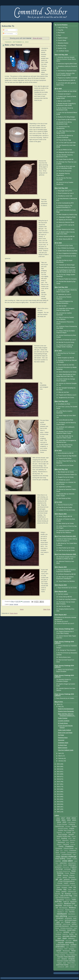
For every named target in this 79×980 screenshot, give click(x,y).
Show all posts (37, 38)
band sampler (63, 834)
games (65, 877)
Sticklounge (60, 940)
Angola (72, 828)
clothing (66, 851)
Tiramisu (72, 953)
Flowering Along (63, 738)
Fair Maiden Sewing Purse (63, 871)
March (60, 756)
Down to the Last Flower (65, 733)
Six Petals (61, 735)
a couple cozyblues (64, 721)
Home (22, 609)
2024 (58, 767)
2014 (58, 792)
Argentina (59, 833)
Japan (70, 890)
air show (68, 827)
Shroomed (61, 740)
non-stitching (61, 916)
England (73, 867)
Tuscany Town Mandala (66, 957)
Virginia (59, 963)
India (70, 887)
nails (66, 912)
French (59, 877)
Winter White (71, 963)
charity (61, 846)
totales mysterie (60, 955)
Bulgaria (59, 844)
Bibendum (65, 840)
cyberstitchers (72, 863)
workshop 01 (73, 965)
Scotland (58, 934)
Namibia (72, 912)
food (59, 875)
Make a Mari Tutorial (13, 45)
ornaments (68, 918)
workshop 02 (61, 967)
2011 (58, 799)
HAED (66, 883)
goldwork (67, 879)
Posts (5, 30)
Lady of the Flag (66, 896)
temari (11, 604)
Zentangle (72, 967)
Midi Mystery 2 (68, 906)
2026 (58, 704)
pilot (62, 922)
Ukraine (64, 959)
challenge (73, 844)
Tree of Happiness (72, 955)
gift (57, 879)
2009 (58, 804)
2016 (58, 787)
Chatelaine (69, 846)
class (61, 851)
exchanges (67, 869)
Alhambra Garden (63, 829)
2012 (58, 797)
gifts (61, 879)
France (72, 875)
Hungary (64, 887)
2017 (58, 784)
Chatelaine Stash (63, 743)
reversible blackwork (62, 926)
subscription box (63, 945)
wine (65, 963)
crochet (58, 861)
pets (58, 922)
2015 (58, 789)
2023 (58, 769)
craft (74, 855)
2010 (58, 802)
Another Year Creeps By (66, 830)
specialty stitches (69, 936)
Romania (62, 930)
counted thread (66, 854)
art (64, 833)
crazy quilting (60, 859)
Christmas (59, 848)
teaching (72, 949)
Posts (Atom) (14, 613)
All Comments (8, 34)
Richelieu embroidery (66, 928)
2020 (58, 777)
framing (65, 875)
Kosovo (68, 894)
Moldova (72, 908)
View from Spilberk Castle (66, 750)
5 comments (26, 602)
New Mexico (72, 914)
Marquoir (73, 902)
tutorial (16, 604)
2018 (58, 782)
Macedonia (60, 900)
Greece (74, 879)
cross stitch (67, 861)
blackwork (61, 842)
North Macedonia (72, 916)
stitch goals (69, 941)
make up (66, 902)
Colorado (63, 853)
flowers (73, 873)
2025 (58, 764)
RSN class (59, 932)
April (60, 753)
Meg (13, 602)
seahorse (65, 934)
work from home (62, 965)
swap (67, 947)
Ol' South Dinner (63, 723)
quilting (74, 924)
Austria (69, 832)
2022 (58, 772)
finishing (60, 873)
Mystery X (61, 912)
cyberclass (63, 863)
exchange (59, 869)
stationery (71, 938)
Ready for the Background (66, 709)
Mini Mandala (63, 908)
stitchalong (69, 943)
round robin (71, 930)
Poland (68, 922)
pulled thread (67, 924)
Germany (72, 877)
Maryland (60, 904)
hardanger (73, 885)
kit (63, 894)
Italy (65, 889)
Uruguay (71, 959)
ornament (60, 918)
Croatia (75, 859)
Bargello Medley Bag (63, 836)
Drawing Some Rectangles (66, 711)
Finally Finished (63, 718)
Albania (74, 826)
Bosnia (72, 842)
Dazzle (65, 865)
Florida (67, 873)
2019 (58, 779)
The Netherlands (62, 953)
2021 (58, 774)
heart (58, 887)
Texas (73, 951)
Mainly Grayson (63, 748)
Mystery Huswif (70, 910)
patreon (61, 920)
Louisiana (73, 898)
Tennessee (66, 951)
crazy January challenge (66, 857)
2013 (58, 794)
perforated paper (71, 920)
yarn (67, 967)
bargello (71, 834)
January (61, 761)
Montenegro (61, 910)
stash (65, 938)
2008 (58, 807)
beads (70, 838)
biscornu (73, 840)
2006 (58, 812)
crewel (69, 859)
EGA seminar (66, 867)
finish (74, 871)
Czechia (59, 865)
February (61, 758)
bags (74, 832)
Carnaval (66, 844)
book (68, 842)
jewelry (64, 891)
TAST (66, 949)
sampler (66, 932)
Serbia (71, 934)
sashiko (73, 932)
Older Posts (47, 609)
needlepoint (62, 914)
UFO (59, 959)
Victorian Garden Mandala (66, 961)
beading (64, 838)
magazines (68, 900)
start (59, 938)
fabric (74, 869)
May (60, 707)
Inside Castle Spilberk (64, 730)
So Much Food (62, 745)
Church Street (69, 848)
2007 (58, 809)
